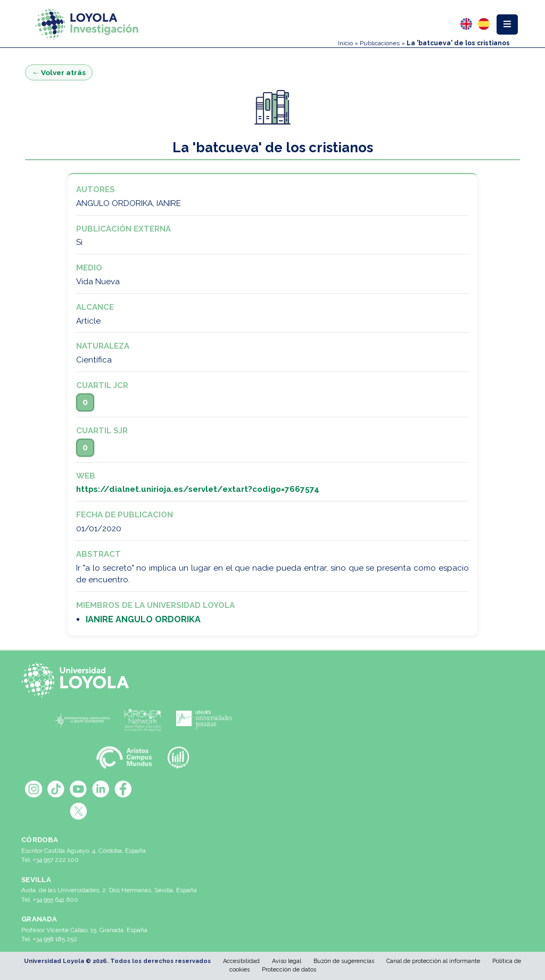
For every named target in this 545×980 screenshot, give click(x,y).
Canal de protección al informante (433, 961)
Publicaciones (380, 43)
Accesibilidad (241, 961)
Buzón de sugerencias (344, 961)
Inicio (345, 43)
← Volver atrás (59, 72)
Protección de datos (289, 970)
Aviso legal (287, 961)
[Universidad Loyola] (78, 680)
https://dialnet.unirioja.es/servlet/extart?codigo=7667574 (198, 489)
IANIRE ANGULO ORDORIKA (143, 619)
